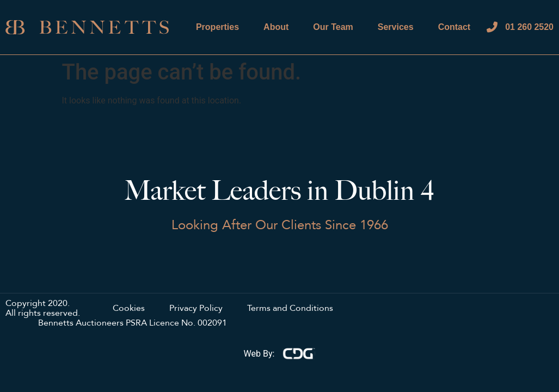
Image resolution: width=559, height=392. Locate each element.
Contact (454, 27)
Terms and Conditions (290, 309)
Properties (217, 27)
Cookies (129, 309)
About (276, 27)
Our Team (333, 27)
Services (396, 27)
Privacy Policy (196, 309)
